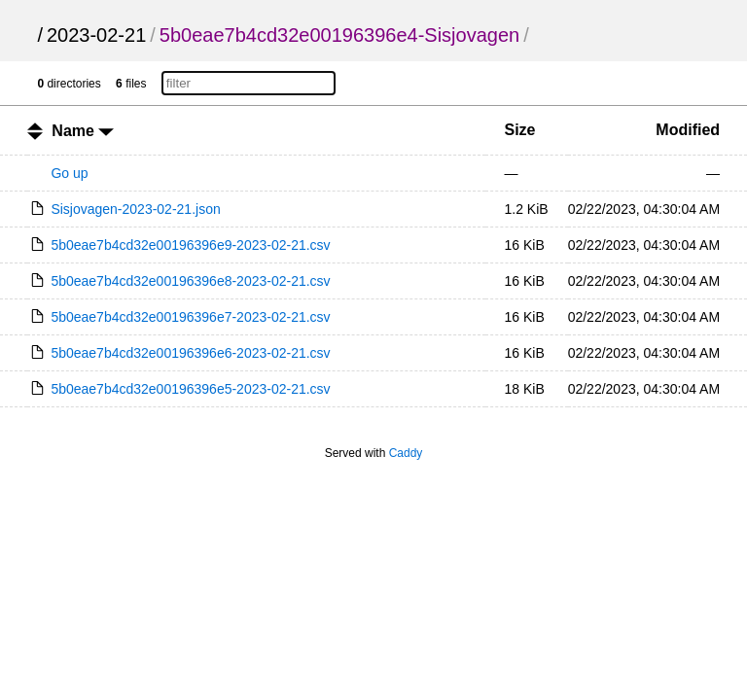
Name (83, 131)
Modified (688, 130)
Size (520, 130)
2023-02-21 (96, 35)
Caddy (406, 453)
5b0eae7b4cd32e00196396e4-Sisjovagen (339, 35)
